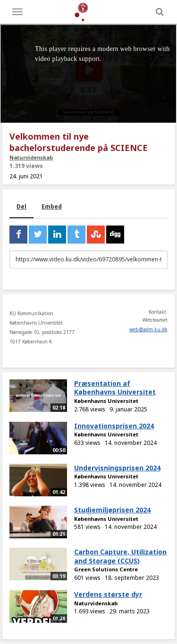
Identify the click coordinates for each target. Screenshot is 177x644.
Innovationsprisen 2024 (114, 426)
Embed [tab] (52, 206)
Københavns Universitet (106, 401)
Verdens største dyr (108, 594)
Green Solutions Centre (106, 569)
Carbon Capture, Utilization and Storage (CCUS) (120, 556)
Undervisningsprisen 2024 (117, 468)
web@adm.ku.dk (148, 329)
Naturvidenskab (31, 157)
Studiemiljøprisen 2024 (112, 510)
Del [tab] (21, 206)
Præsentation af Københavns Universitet (115, 388)
